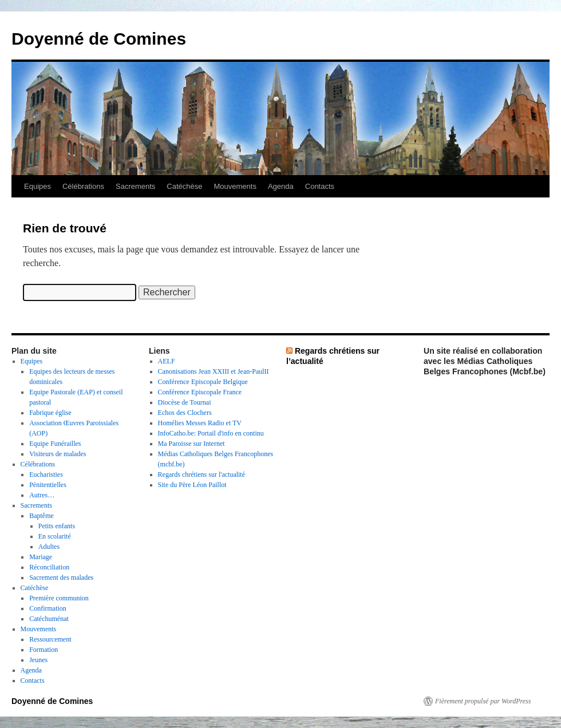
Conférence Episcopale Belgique (203, 382)
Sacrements (135, 186)
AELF (167, 361)
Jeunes (38, 660)
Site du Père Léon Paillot (192, 485)
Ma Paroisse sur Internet (191, 444)
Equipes (37, 186)
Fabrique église (50, 413)
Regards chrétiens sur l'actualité (202, 474)
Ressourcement (50, 639)
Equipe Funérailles (55, 444)
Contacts (320, 186)
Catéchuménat (49, 619)
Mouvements (235, 186)
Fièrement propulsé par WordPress (483, 701)
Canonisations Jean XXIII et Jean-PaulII (214, 371)
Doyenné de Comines (99, 39)
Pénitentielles (48, 485)
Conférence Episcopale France (200, 392)
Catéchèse (184, 186)
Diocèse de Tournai (185, 402)
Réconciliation (49, 567)
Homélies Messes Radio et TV (200, 423)
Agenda (281, 186)
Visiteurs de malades (58, 454)
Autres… (42, 495)
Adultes (49, 547)
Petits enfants (57, 526)
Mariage (41, 557)
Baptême (42, 516)
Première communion (59, 598)
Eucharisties (46, 474)
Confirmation (48, 608)
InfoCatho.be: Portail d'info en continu (211, 433)
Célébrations (83, 186)
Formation (44, 650)
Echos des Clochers (185, 413)
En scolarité (55, 536)
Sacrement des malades (61, 577)
